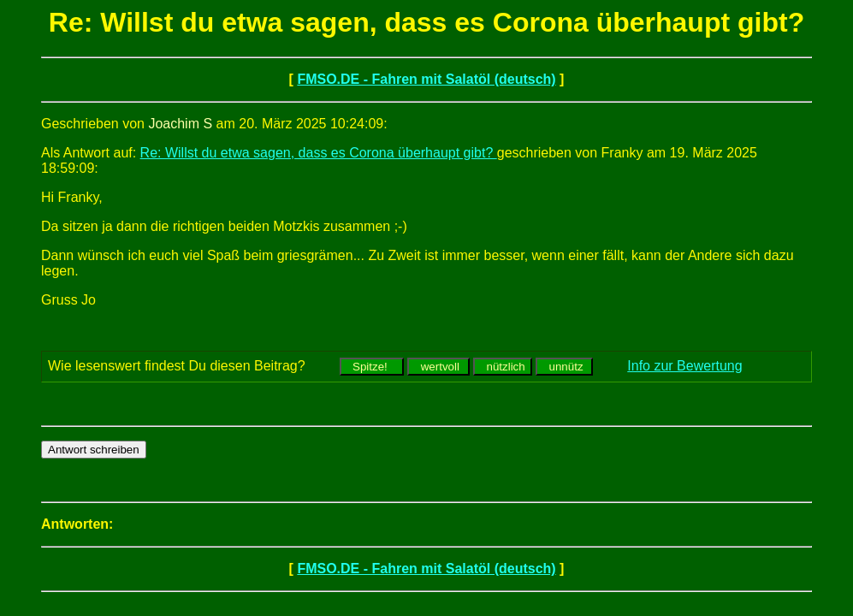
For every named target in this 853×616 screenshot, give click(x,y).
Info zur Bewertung (684, 366)
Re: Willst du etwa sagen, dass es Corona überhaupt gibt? (319, 153)
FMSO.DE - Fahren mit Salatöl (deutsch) (426, 79)
